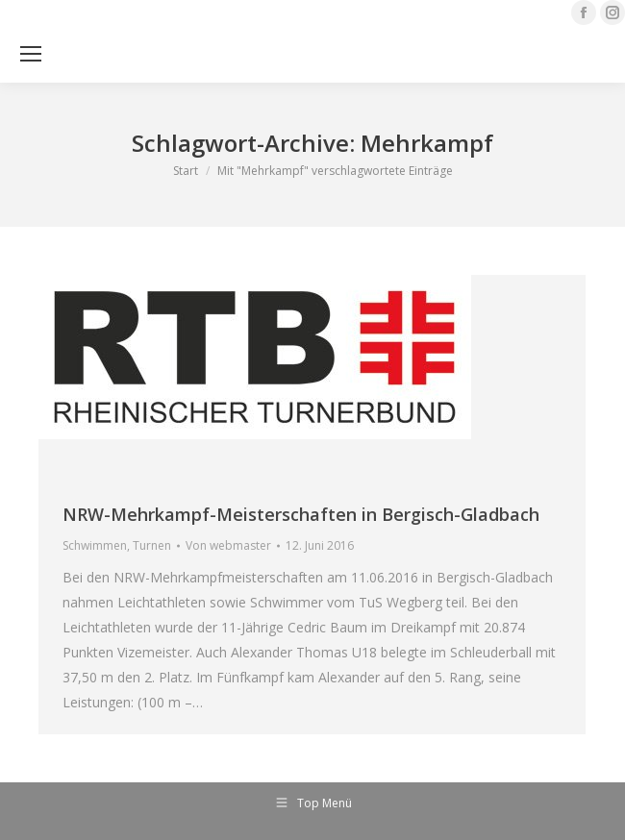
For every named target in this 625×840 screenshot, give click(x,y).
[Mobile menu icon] (31, 54)
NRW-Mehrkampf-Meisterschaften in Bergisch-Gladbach (301, 514)
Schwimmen (95, 545)
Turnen (152, 545)
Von (228, 545)
